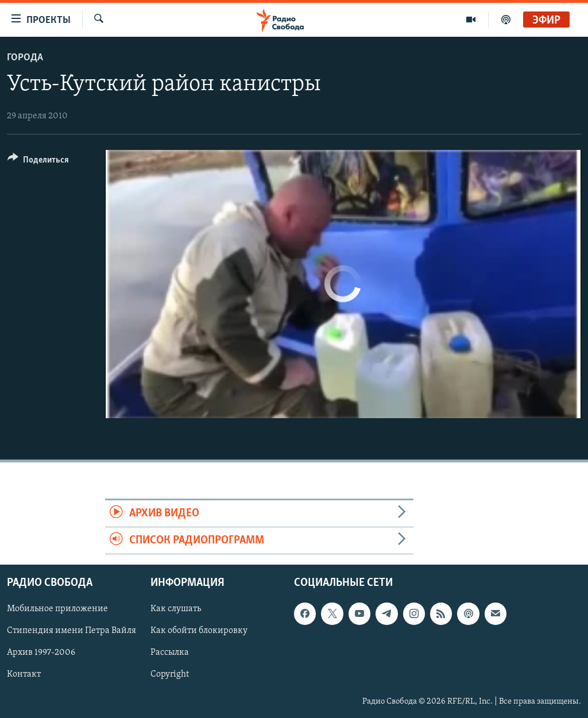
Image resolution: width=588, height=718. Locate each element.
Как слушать (176, 609)
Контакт (24, 675)
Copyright (170, 675)
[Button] (38, 162)
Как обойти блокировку (199, 631)
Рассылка (170, 653)
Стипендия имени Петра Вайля (71, 631)
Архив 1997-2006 (41, 653)
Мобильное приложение (57, 609)
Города (25, 58)
